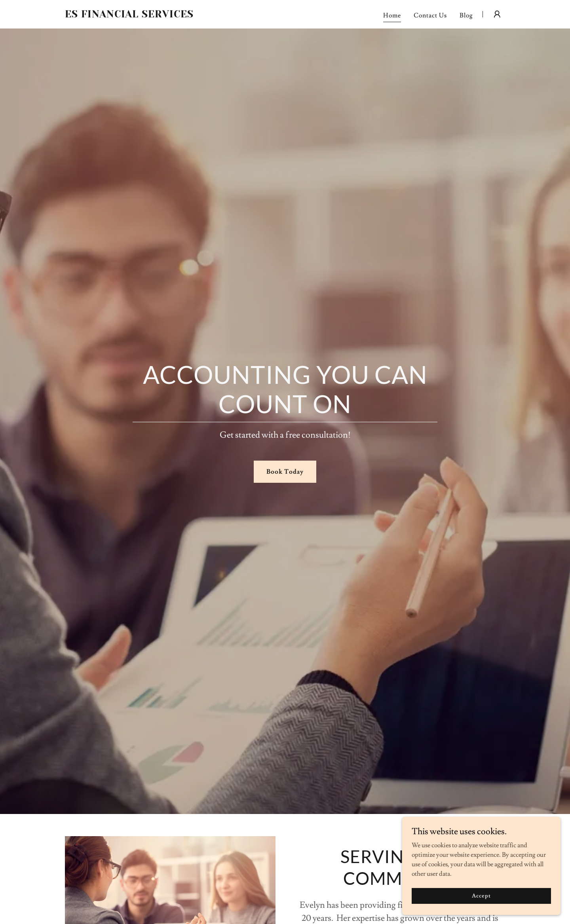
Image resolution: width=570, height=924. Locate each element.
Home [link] (392, 15)
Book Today (285, 472)
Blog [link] (466, 15)
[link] (142, 15)
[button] (497, 14)
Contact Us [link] (430, 15)
